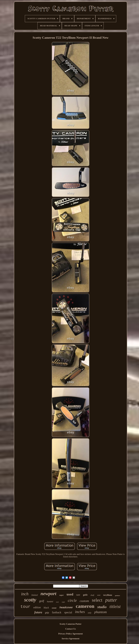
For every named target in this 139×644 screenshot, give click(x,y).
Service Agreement (71, 639)
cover (54, 608)
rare (78, 595)
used (70, 594)
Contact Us (70, 629)
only (90, 613)
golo (85, 595)
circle (72, 600)
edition (37, 607)
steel (57, 602)
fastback (57, 612)
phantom (101, 612)
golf (42, 601)
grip (47, 613)
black (46, 608)
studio (102, 607)
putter (111, 600)
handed (50, 602)
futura (38, 612)
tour (25, 607)
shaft (92, 595)
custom (84, 601)
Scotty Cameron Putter (71, 624)
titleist (115, 606)
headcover (66, 607)
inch (25, 594)
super (62, 595)
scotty (30, 600)
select (97, 600)
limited (35, 595)
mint (99, 595)
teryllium (108, 595)
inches (80, 612)
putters (118, 595)
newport (48, 594)
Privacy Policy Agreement (71, 634)
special (68, 612)
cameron (85, 606)
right (63, 602)
